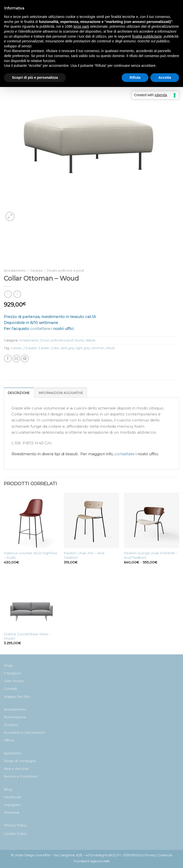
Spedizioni (12, 753)
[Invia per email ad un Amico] (16, 358)
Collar (55, 348)
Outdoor (11, 725)
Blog (8, 789)
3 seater (44, 348)
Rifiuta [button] (135, 78)
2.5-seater (30, 348)
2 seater (16, 348)
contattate (125, 454)
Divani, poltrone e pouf (65, 271)
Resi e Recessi (16, 769)
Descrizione (19, 393)
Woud (110, 348)
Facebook (12, 797)
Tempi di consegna (20, 761)
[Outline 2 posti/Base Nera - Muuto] (31, 601)
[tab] (19, 393)
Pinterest (11, 812)
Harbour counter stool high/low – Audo (31, 555)
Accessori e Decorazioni (24, 732)
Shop (8, 665)
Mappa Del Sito (17, 697)
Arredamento (15, 271)
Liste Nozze (14, 681)
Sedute (37, 271)
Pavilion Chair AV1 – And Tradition (84, 555)
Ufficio (9, 740)
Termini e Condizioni (21, 776)
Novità (79, 340)
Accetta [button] (165, 78)
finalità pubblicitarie (147, 36)
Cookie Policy (15, 834)
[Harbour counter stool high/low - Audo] (31, 520)
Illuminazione (15, 717)
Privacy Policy (15, 825)
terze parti (81, 26)
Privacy (150, 855)
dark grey (68, 348)
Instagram (12, 805)
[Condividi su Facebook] (8, 358)
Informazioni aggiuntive (61, 393)
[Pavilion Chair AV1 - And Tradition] (91, 520)
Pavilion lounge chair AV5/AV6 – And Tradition (151, 555)
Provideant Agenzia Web (91, 861)
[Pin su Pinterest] (25, 358)
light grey (83, 348)
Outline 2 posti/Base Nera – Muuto (27, 636)
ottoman (98, 348)
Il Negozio (12, 673)
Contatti (10, 689)
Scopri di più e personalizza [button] (35, 78)
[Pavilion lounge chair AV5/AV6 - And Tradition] (152, 520)
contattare (40, 329)
